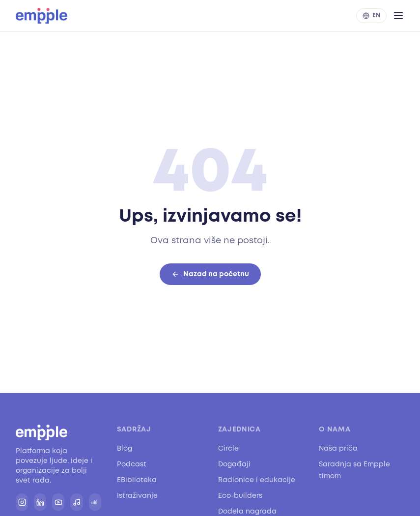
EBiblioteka (137, 480)
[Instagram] (22, 502)
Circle (228, 448)
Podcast (132, 464)
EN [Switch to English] (371, 15)
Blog (125, 448)
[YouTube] (58, 502)
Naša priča (338, 448)
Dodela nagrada (247, 511)
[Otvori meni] (398, 16)
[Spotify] (76, 502)
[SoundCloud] (95, 502)
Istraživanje (137, 496)
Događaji (234, 464)
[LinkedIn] (40, 502)
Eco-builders (240, 496)
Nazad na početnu (210, 274)
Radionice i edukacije (257, 480)
